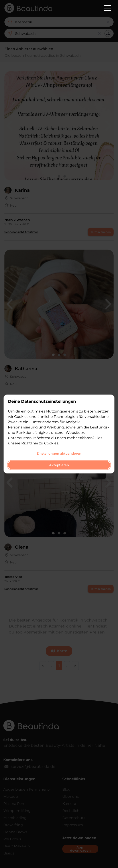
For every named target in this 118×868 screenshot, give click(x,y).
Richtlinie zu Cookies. (40, 443)
